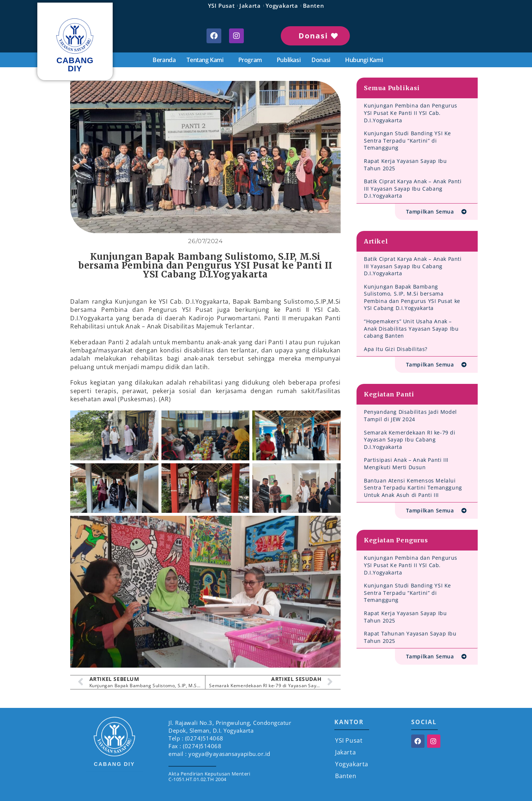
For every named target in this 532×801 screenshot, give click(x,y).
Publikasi (289, 60)
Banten (314, 6)
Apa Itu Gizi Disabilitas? (396, 349)
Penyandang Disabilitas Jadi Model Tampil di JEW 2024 (410, 415)
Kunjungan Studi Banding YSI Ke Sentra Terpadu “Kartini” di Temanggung (407, 140)
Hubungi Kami (364, 60)
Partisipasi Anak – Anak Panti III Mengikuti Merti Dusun (406, 463)
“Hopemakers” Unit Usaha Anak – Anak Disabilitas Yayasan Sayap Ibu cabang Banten (411, 328)
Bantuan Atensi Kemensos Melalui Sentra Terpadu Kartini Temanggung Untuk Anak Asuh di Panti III (413, 488)
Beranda (164, 60)
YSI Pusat (221, 6)
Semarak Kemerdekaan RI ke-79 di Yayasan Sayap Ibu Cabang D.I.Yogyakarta (410, 440)
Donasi (323, 60)
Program (252, 60)
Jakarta (250, 6)
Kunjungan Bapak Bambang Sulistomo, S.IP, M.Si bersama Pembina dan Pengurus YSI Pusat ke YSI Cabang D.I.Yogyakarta (412, 297)
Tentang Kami (207, 60)
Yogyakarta (282, 6)
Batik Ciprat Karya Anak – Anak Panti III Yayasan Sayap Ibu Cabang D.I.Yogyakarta (413, 188)
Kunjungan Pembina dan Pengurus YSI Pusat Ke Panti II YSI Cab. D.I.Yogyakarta (411, 113)
